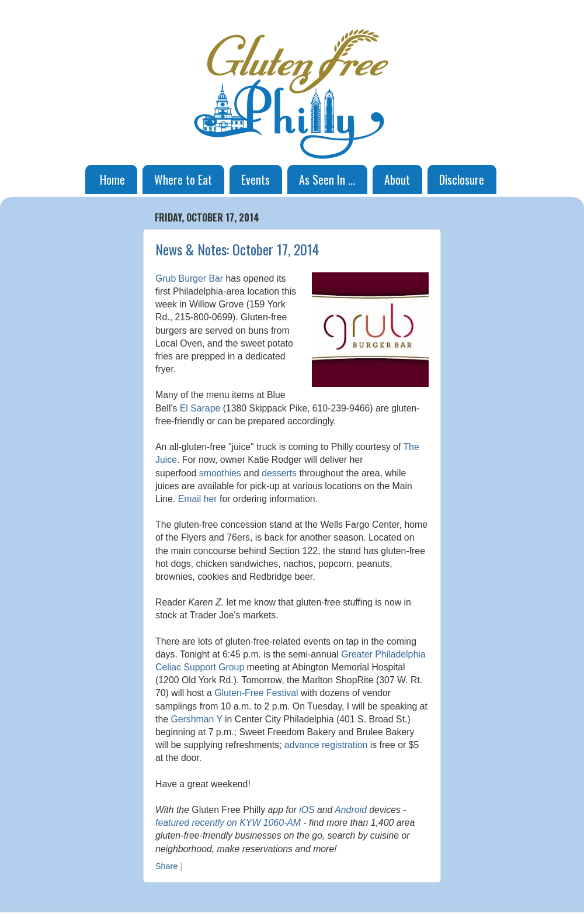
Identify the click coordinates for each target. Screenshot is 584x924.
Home (112, 179)
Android (351, 810)
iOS (307, 810)
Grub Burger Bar (189, 278)
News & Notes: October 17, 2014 (237, 249)
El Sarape (200, 408)
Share (166, 866)
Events (255, 179)
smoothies (220, 473)
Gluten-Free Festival (256, 693)
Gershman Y (196, 719)
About (397, 179)
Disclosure (462, 179)
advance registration (326, 745)
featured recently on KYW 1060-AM (228, 823)
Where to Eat (183, 179)
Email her (198, 499)
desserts (279, 473)
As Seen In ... (327, 179)
